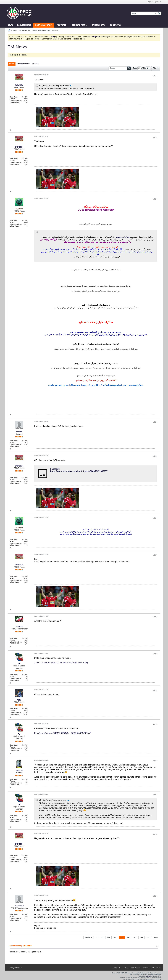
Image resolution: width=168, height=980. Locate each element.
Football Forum (44, 25)
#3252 (155, 761)
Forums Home (24, 25)
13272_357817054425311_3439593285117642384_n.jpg (61, 663)
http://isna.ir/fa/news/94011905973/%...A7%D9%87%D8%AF (63, 733)
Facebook (55, 469)
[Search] (144, 13)
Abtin (19, 700)
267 (135, 938)
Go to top (156, 968)
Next (156, 938)
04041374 (19, 85)
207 (115, 938)
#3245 (155, 456)
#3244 (155, 422)
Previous (89, 938)
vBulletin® (149, 976)
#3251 (155, 724)
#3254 (155, 834)
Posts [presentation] (12, 64)
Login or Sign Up (154, 2)
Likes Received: (16, 101)
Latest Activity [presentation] (23, 64)
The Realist (19, 906)
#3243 (155, 199)
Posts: (12, 99)
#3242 (155, 137)
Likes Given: (15, 102)
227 (128, 938)
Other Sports (99, 25)
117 (102, 938)
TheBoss (19, 627)
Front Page (117, 968)
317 (141, 938)
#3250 (155, 690)
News (10, 25)
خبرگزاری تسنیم (123, 237)
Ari (19, 664)
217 (122, 938)
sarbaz (19, 432)
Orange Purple (16, 968)
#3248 (155, 617)
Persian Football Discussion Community (45, 30)
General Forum (80, 25)
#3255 (155, 896)
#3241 (155, 75)
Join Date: (14, 97)
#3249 (155, 654)
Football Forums (25, 30)
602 (148, 938)
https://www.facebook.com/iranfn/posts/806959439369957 (79, 471)
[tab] (12, 64)
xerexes (19, 770)
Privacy (146, 968)
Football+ (62, 25)
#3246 (155, 518)
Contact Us (116, 25)
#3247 (155, 555)
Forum (15, 30)
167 (109, 938)
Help (127, 968)
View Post (71, 86)
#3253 (155, 795)
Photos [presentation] (35, 64)
